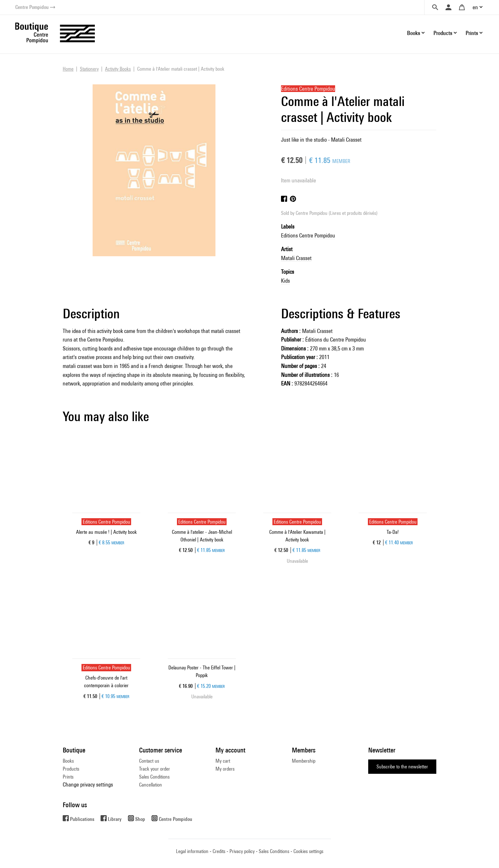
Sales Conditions (154, 777)
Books (68, 761)
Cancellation (151, 785)
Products (71, 769)
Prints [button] (472, 33)
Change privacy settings (88, 784)
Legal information (192, 851)
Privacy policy (242, 851)
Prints (68, 777)
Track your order (155, 769)
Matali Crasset (296, 258)
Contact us (149, 761)
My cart (223, 761)
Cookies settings (308, 851)
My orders (225, 769)
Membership (304, 761)
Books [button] (414, 33)
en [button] (475, 7)
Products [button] (443, 33)
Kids (285, 281)
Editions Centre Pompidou (308, 235)
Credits (219, 851)
